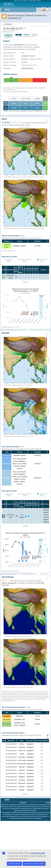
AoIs (23, 236)
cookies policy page (38, 853)
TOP (47, 120)
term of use (17, 1)
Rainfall (37, 99)
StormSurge (8, 577)
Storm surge (26, 99)
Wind (14, 99)
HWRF (27, 35)
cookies (48, 803)
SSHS (13, 251)
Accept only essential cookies (34, 864)
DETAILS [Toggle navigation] (7, 24)
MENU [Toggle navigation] (6, 10)
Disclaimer (23, 803)
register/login (32, 1)
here (27, 92)
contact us (25, 1)
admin (39, 1)
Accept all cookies (14, 864)
